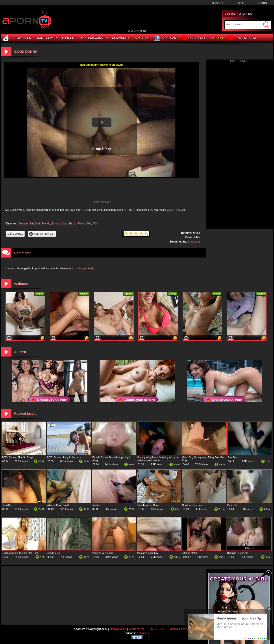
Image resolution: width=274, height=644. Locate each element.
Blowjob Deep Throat (64, 224)
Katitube (142, 633)
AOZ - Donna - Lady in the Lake (64, 457)
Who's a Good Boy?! (58, 505)
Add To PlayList (42, 234)
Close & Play (102, 149)
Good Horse (53, 553)
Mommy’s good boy (148, 553)
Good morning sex (192, 505)
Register (218, 3)
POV (95, 224)
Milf (89, 224)
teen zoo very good (102, 553)
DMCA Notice (118, 629)
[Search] (244, 24)
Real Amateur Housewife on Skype (102, 65)
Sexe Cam (165, 38)
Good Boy (7, 505)
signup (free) (85, 268)
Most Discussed (94, 38)
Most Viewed (46, 38)
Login (240, 3)
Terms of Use (137, 629)
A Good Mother (190, 553)
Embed (15, 234)
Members (245, 14)
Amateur (24, 224)
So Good (97, 505)
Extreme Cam (242, 38)
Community (121, 38)
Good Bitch (233, 505)
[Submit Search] (266, 25)
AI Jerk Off (194, 38)
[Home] (6, 38)
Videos (230, 14)
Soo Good (233, 457)
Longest (69, 38)
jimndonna (194, 242)
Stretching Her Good (148, 505)
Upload (262, 3)
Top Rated (23, 38)
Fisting (82, 224)
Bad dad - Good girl (238, 553)
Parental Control (178, 629)
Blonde (46, 224)
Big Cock (35, 224)
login (71, 268)
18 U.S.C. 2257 (157, 629)
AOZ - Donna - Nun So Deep (17, 457)
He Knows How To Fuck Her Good (20, 553)
